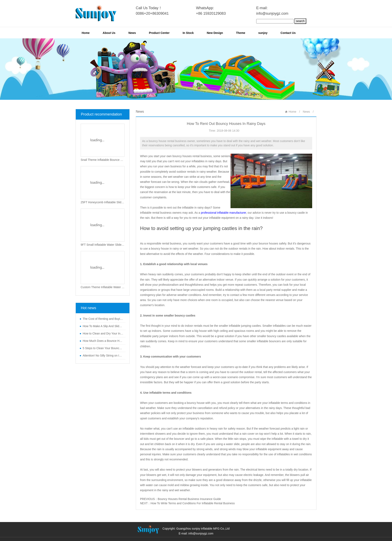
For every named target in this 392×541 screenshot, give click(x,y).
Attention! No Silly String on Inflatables (103, 355)
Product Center (159, 33)
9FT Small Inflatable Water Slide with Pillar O (103, 245)
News (132, 33)
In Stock (188, 33)
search (300, 21)
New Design (215, 33)
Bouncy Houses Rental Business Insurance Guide (189, 499)
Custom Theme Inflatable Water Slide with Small (103, 287)
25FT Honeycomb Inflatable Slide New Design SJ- (103, 202)
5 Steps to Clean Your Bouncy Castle (103, 348)
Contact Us (288, 33)
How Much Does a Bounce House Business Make (103, 341)
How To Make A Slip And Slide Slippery (103, 326)
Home (86, 33)
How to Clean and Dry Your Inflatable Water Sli (103, 333)
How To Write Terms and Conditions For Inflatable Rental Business (193, 503)
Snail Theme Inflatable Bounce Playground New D (103, 160)
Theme (241, 33)
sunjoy (263, 33)
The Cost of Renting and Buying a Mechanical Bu (103, 319)
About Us (109, 33)
